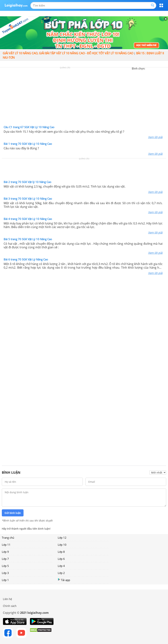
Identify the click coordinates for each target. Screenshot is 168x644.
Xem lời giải (155, 137)
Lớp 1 (5, 580)
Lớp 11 (6, 545)
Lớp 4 (61, 566)
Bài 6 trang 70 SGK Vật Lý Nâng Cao (26, 259)
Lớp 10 (62, 545)
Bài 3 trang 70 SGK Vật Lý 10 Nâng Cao (28, 199)
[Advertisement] (84, 97)
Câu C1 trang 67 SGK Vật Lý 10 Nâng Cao (29, 127)
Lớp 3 (5, 573)
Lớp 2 (61, 573)
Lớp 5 (5, 566)
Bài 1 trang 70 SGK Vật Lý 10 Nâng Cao (28, 144)
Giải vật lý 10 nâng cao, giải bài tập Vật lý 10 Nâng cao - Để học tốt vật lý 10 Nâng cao (68, 53)
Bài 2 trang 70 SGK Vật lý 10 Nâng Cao (27, 182)
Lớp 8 (61, 552)
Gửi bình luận (13, 513)
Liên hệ (7, 599)
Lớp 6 (61, 559)
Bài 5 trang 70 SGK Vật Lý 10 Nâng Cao (28, 239)
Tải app (64, 580)
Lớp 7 (5, 559)
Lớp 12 (62, 538)
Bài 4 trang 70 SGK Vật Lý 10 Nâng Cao (28, 219)
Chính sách (10, 606)
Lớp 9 (5, 552)
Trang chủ (8, 538)
